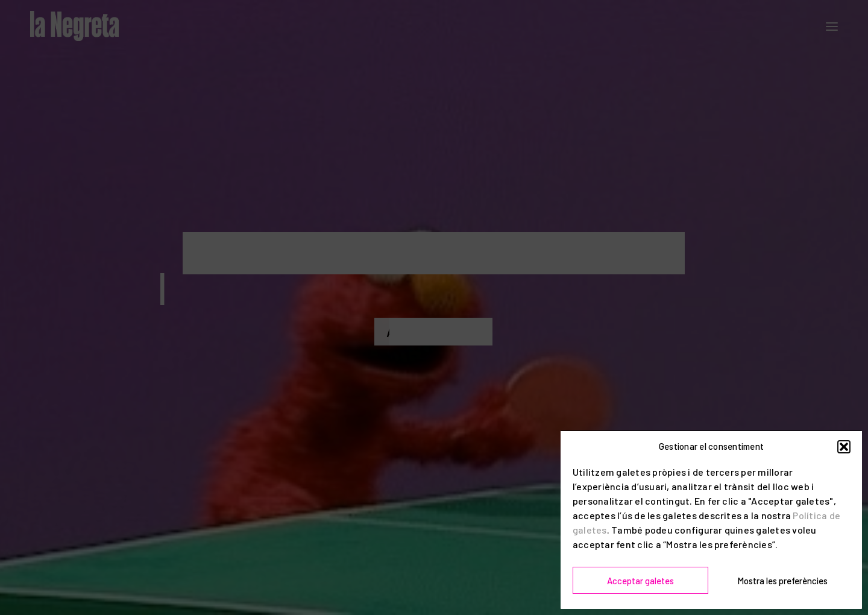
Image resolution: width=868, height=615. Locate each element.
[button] (844, 447)
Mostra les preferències (782, 581)
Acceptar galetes (640, 581)
